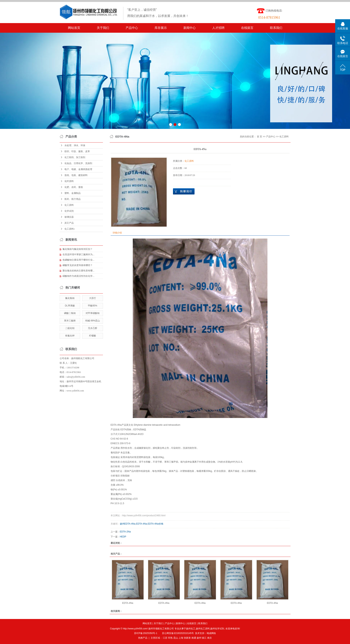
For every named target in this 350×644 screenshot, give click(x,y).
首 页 (259, 137)
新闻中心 (190, 28)
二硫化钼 (70, 328)
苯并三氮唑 (70, 321)
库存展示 (161, 28)
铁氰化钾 (70, 336)
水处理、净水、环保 (75, 145)
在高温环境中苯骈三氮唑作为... (79, 254)
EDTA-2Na (125, 532)
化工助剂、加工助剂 (75, 157)
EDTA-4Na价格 (155, 524)
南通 (194, 638)
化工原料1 (70, 229)
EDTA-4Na (142, 524)
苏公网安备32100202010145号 (178, 633)
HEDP (123, 537)
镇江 (204, 638)
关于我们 (103, 28)
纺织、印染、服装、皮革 (77, 151)
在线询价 (184, 191)
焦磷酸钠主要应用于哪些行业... (79, 260)
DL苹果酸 (70, 306)
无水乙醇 (93, 328)
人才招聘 (218, 28)
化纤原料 (69, 181)
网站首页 (74, 28)
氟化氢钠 (70, 298)
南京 (210, 638)
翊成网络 (211, 633)
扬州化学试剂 (217, 629)
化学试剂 (69, 211)
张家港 (187, 638)
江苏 (165, 638)
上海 (181, 638)
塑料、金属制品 (73, 193)
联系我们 (276, 28)
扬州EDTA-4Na (128, 524)
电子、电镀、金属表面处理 (78, 169)
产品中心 (132, 28)
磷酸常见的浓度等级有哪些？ (78, 265)
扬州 (199, 638)
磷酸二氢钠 (70, 313)
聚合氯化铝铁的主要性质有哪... (79, 271)
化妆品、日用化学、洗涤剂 (78, 163)
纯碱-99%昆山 (93, 321)
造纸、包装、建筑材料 (76, 175)
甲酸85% (93, 306)
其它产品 (69, 223)
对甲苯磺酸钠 (93, 313)
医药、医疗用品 (73, 199)
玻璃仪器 (69, 217)
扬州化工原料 (203, 629)
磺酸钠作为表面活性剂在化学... (79, 276)
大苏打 (93, 298)
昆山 (176, 638)
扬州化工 (191, 629)
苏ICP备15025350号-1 (146, 633)
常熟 (170, 638)
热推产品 (143, 638)
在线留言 (247, 28)
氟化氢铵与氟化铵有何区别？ (78, 249)
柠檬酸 (93, 336)
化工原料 (69, 205)
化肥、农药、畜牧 (74, 187)
